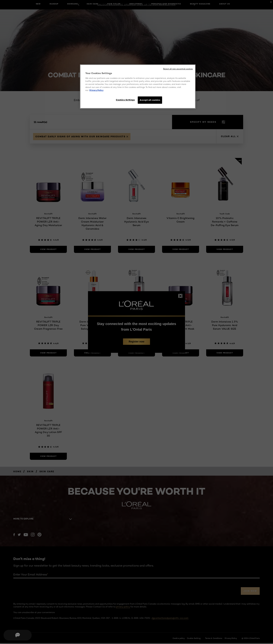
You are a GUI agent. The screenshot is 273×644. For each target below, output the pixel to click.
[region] (138, 87)
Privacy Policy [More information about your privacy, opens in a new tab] (96, 90)
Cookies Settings (124, 100)
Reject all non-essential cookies (178, 69)
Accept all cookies (150, 100)
